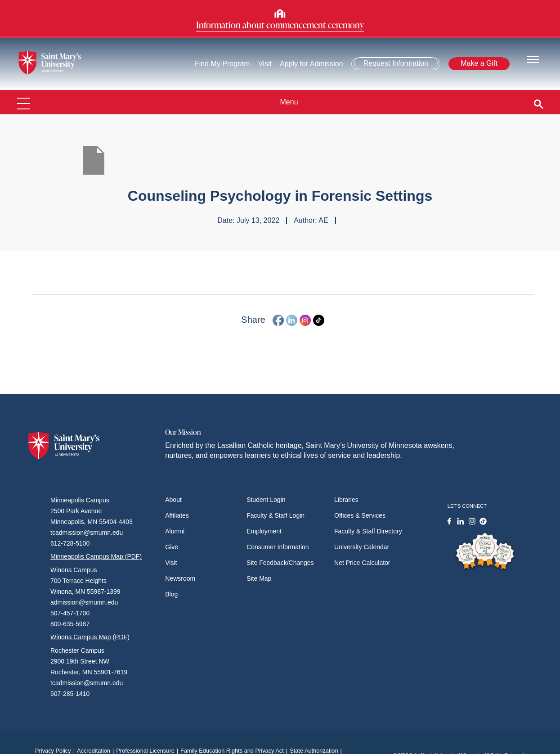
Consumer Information (278, 547)
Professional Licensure (148, 751)
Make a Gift (479, 63)
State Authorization (317, 751)
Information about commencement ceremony (280, 25)
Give (172, 547)
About (173, 500)
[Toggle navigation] (533, 59)
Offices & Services (360, 515)
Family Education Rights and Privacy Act (235, 751)
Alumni (175, 531)
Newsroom (180, 578)
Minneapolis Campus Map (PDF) (96, 556)
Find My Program (222, 64)
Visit (265, 64)
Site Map (259, 578)
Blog (171, 594)
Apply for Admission (311, 64)
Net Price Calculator (362, 563)
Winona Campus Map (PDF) (90, 637)
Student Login (266, 500)
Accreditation (96, 751)
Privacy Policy (56, 751)
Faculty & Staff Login (276, 515)
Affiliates (177, 515)
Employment (264, 531)
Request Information (396, 63)
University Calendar (362, 547)
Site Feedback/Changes (280, 563)
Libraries (346, 500)
